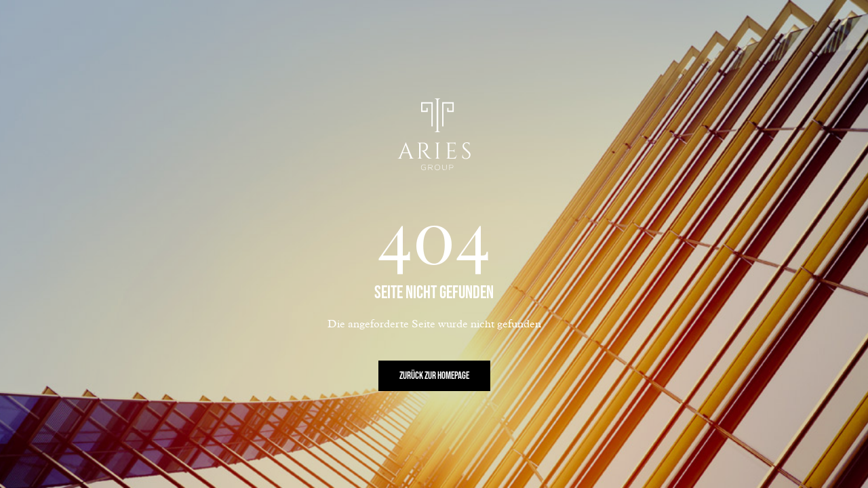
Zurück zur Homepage (434, 376)
